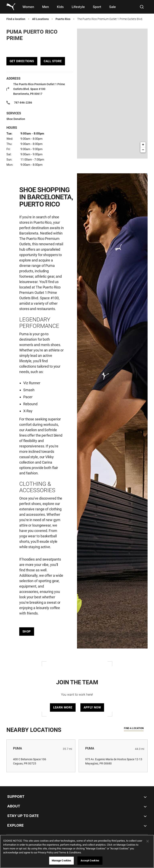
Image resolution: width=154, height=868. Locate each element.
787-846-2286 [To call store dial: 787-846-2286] (23, 103)
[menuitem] (28, 7)
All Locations (40, 19)
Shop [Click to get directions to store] (27, 632)
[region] (77, 851)
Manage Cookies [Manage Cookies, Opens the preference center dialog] (62, 861)
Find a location (16, 19)
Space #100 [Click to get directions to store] (39, 89)
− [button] (143, 150)
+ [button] (143, 145)
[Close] (148, 841)
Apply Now (92, 707)
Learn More (63, 707)
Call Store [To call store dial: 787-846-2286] (53, 61)
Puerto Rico (63, 19)
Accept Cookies (90, 861)
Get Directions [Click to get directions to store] (22, 61)
